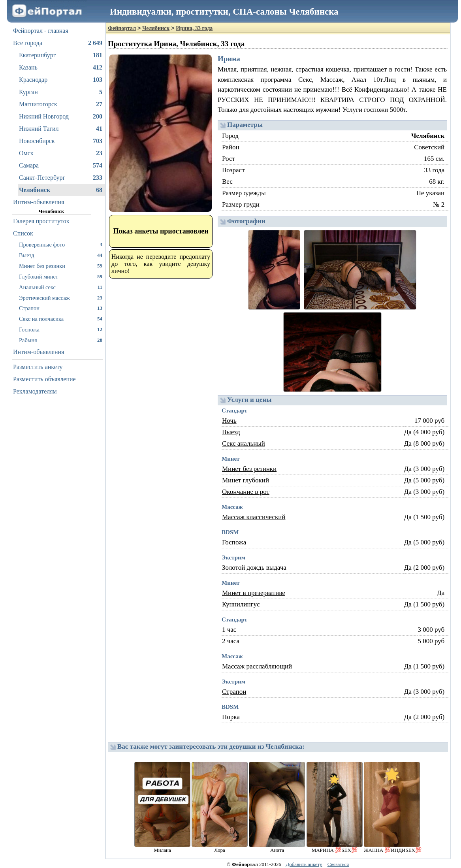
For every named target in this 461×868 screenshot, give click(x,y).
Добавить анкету (304, 864)
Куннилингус (241, 604)
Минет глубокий (246, 480)
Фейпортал (122, 28)
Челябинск (61, 190)
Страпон (61, 308)
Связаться (338, 864)
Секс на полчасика (61, 319)
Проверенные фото (61, 244)
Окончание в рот (246, 492)
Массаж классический (254, 517)
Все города (58, 43)
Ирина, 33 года (194, 28)
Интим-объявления (39, 202)
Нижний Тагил (61, 129)
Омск (61, 153)
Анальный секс (61, 287)
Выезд (61, 255)
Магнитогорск (61, 104)
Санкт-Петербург (61, 178)
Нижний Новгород (61, 117)
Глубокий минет (61, 276)
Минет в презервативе (254, 593)
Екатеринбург (61, 55)
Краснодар (61, 80)
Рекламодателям (35, 391)
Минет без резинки (61, 266)
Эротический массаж (61, 298)
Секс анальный (244, 443)
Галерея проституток (41, 221)
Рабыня (61, 340)
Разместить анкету (38, 367)
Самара (61, 166)
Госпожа (61, 329)
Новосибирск (61, 141)
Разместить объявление (44, 379)
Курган (61, 92)
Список (23, 233)
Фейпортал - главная (41, 31)
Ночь (229, 421)
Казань (61, 68)
